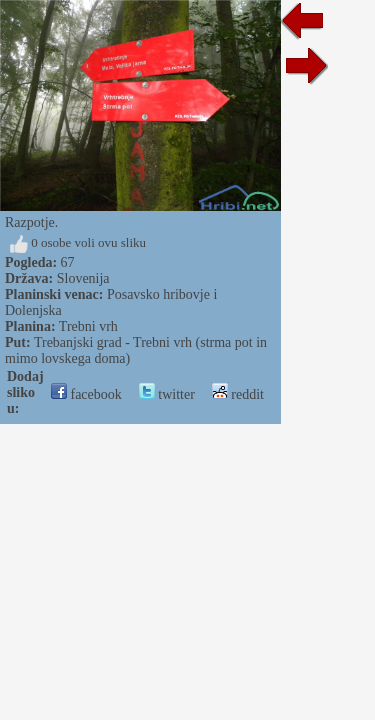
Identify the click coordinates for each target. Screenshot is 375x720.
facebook (86, 394)
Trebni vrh (88, 326)
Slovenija (83, 278)
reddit (238, 394)
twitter (167, 394)
